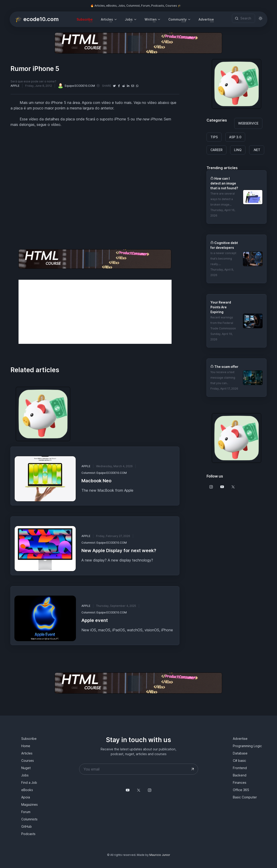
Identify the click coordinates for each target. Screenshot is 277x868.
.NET (257, 150)
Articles (27, 753)
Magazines (30, 804)
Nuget (26, 768)
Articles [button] (107, 19)
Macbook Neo (96, 481)
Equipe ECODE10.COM (76, 86)
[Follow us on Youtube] (222, 487)
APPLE (15, 86)
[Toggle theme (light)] (261, 18)
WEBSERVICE (248, 123)
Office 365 (241, 790)
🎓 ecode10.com (37, 19)
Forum (26, 812)
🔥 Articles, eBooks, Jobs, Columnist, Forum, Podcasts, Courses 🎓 (136, 6)
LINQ (238, 150)
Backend (240, 775)
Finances (240, 783)
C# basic (239, 761)
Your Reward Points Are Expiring (221, 307)
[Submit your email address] (193, 769)
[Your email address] (139, 769)
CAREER (216, 150)
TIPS (214, 137)
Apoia (26, 797)
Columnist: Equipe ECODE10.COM (104, 473)
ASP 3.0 (235, 137)
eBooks (27, 790)
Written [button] (151, 19)
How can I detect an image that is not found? (224, 183)
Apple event (95, 620)
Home (26, 746)
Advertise (206, 19)
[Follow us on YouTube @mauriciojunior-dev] (128, 790)
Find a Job (29, 783)
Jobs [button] (129, 19)
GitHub (27, 826)
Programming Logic (247, 746)
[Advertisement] (95, 312)
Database (240, 753)
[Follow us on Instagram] (211, 487)
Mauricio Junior (160, 855)
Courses (28, 761)
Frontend (240, 768)
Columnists (29, 819)
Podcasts (28, 834)
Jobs (25, 775)
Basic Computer (245, 797)
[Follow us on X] (233, 487)
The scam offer (226, 367)
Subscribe (85, 19)
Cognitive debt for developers (224, 245)
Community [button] (177, 19)
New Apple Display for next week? (119, 551)
